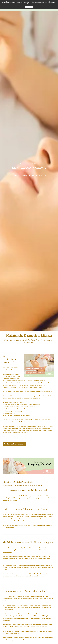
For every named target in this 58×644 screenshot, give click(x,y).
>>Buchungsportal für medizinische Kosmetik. (14, 422)
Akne (30, 498)
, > (32, 498)
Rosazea (34, 498)
